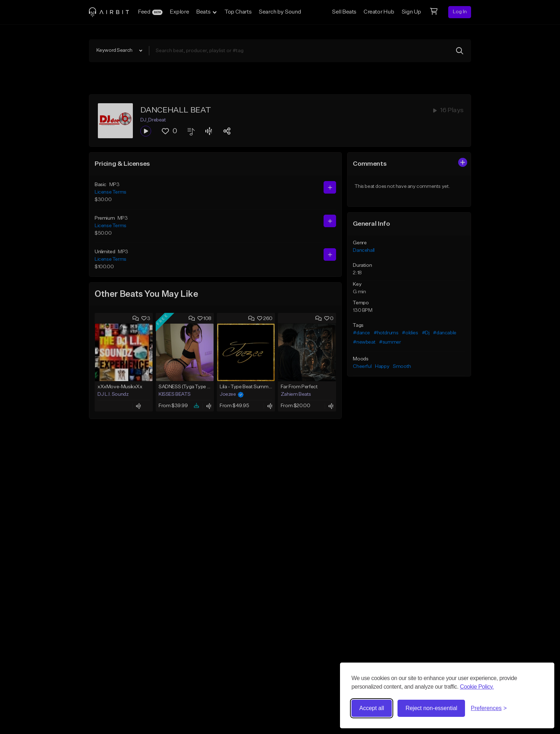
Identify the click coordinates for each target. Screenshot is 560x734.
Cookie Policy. (477, 687)
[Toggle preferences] (489, 708)
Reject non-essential (431, 708)
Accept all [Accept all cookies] (372, 708)
